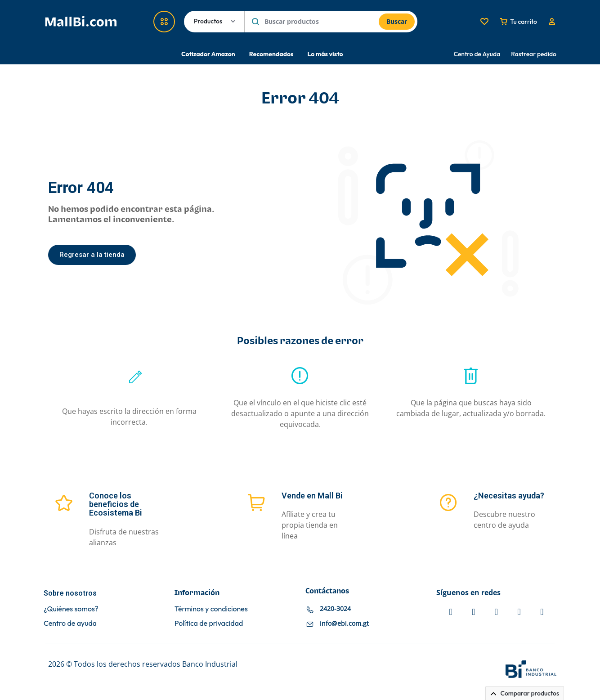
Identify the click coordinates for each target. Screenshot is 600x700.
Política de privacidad (209, 623)
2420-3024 (335, 608)
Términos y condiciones (211, 609)
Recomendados (271, 54)
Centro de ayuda (70, 623)
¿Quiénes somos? (71, 609)
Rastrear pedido (534, 54)
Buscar (397, 21)
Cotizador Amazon (208, 54)
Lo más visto (325, 54)
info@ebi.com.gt (344, 623)
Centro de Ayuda (477, 54)
